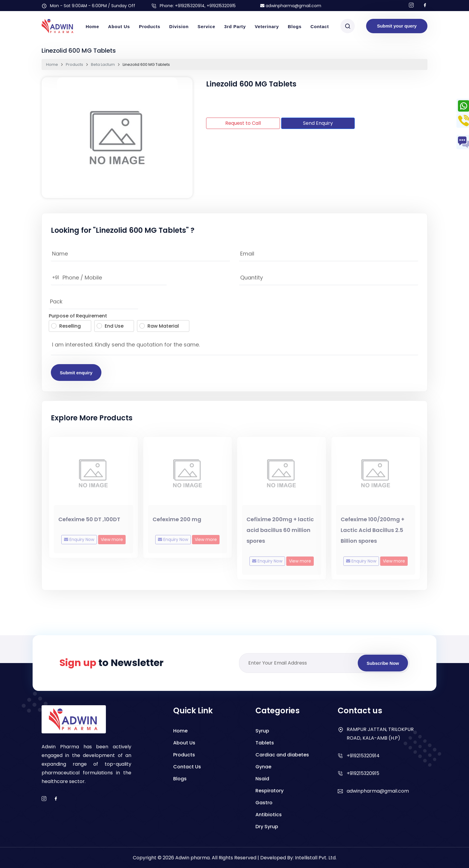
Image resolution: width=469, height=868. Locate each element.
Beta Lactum (103, 64)
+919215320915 (363, 773)
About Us (119, 26)
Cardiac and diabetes (282, 755)
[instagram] (44, 799)
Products (149, 26)
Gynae (263, 767)
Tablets (265, 743)
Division (179, 26)
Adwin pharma (192, 858)
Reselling (66, 326)
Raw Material (159, 326)
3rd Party (235, 26)
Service (207, 26)
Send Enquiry (318, 123)
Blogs (295, 26)
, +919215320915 (220, 6)
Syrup (262, 731)
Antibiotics (269, 815)
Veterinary (267, 26)
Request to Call (243, 123)
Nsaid (262, 779)
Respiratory (269, 791)
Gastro (264, 803)
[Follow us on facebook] (425, 6)
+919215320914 (190, 6)
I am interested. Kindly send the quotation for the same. (234, 346)
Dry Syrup (267, 827)
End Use (110, 326)
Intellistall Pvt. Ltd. (316, 858)
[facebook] (56, 799)
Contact (320, 26)
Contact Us (187, 767)
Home (92, 26)
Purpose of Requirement (78, 316)
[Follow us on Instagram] (411, 6)
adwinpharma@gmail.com (291, 6)
